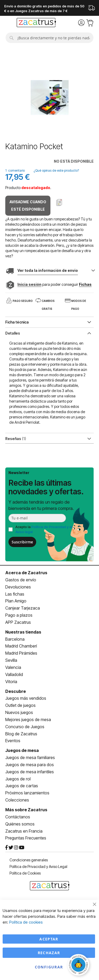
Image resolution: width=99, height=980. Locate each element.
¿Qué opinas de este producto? (56, 170)
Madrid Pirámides (21, 653)
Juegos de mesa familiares (30, 757)
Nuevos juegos (19, 712)
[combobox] (49, 38)
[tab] (49, 333)
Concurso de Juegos (25, 727)
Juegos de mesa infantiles (30, 772)
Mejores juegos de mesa (28, 720)
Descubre (16, 691)
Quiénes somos (20, 824)
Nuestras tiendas (23, 632)
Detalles (13, 333)
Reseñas (16, 439)
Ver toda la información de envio (48, 270)
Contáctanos (18, 817)
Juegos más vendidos (26, 698)
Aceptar (49, 939)
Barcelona (15, 639)
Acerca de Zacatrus (26, 573)
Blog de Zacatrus (21, 734)
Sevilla (11, 660)
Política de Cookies (25, 873)
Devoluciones (18, 587)
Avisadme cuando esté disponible (28, 206)
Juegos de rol (18, 779)
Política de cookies (26, 922)
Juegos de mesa (22, 750)
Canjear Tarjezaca (23, 608)
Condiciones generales (29, 860)
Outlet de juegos (20, 705)
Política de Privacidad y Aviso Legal (38, 866)
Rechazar (49, 953)
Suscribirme (22, 542)
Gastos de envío (21, 580)
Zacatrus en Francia (24, 831)
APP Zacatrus (18, 622)
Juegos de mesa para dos (30, 765)
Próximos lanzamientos (27, 793)
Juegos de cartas (22, 786)
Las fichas (15, 594)
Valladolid (14, 674)
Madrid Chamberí (21, 646)
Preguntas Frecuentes (26, 838)
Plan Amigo (16, 601)
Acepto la (44, 529)
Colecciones (17, 800)
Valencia (13, 667)
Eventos (13, 741)
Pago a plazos (19, 615)
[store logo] (36, 23)
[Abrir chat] (79, 965)
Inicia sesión (29, 284)
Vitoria (11, 682)
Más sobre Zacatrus (26, 810)
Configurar (49, 967)
